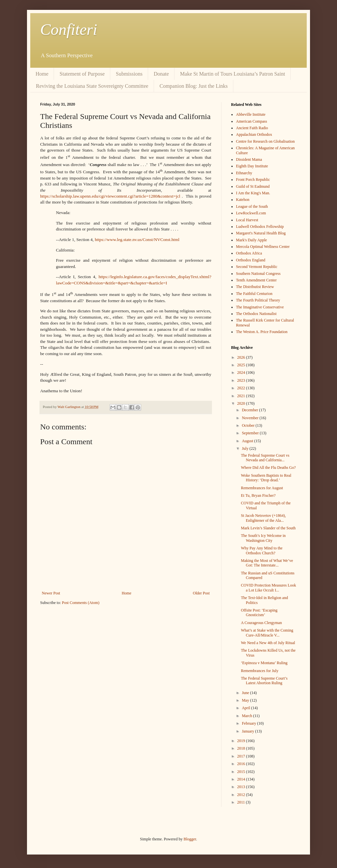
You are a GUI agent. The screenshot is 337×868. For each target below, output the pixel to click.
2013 (242, 787)
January (248, 731)
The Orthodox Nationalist (256, 314)
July (246, 448)
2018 (242, 748)
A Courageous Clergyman (261, 623)
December (250, 410)
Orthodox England (251, 260)
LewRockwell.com (251, 213)
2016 (242, 764)
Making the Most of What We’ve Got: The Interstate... (267, 563)
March (247, 716)
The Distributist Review (255, 287)
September (251, 433)
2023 (242, 380)
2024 (242, 373)
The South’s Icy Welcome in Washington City (263, 538)
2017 (242, 756)
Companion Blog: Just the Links (194, 86)
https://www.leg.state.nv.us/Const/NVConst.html (137, 240)
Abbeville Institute (251, 114)
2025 (242, 365)
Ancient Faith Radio (252, 128)
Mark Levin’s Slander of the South (268, 528)
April (246, 708)
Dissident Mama (249, 159)
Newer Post (51, 593)
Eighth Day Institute (252, 166)
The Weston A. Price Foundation (262, 332)
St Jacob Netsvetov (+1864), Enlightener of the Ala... (263, 518)
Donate (161, 74)
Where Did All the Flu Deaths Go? (268, 468)
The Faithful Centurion (254, 294)
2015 (242, 772)
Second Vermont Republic (257, 267)
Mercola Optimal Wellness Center (263, 247)
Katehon (243, 200)
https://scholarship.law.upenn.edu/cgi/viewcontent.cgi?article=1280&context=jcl (110, 196)
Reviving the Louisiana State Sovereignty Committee (92, 86)
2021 (242, 396)
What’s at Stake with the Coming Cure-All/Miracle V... (267, 633)
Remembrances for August (262, 488)
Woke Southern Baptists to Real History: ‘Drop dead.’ (266, 478)
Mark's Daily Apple (251, 240)
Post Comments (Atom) (81, 603)
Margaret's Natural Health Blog (261, 233)
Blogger (190, 839)
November (251, 418)
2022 (242, 388)
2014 (242, 779)
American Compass (251, 121)
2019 (242, 741)
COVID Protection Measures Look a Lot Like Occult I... (269, 588)
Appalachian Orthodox (254, 134)
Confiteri (69, 29)
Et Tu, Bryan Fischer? (258, 495)
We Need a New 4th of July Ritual (268, 643)
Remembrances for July (260, 671)
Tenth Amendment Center (256, 280)
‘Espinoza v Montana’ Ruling (264, 663)
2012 (242, 795)
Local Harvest (247, 220)
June (246, 693)
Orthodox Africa (249, 253)
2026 (242, 357)
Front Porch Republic (253, 180)
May (246, 700)
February (249, 723)
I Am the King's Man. (253, 193)
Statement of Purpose (82, 74)
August (248, 441)
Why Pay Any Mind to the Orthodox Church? (262, 550)
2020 (242, 403)
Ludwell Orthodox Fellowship (260, 227)
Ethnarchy (244, 173)
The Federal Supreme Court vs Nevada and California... (265, 458)
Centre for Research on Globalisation (265, 141)
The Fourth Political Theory (258, 300)
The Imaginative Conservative (260, 307)
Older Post (201, 593)
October (249, 425)
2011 (242, 802)
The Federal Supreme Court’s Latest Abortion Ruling (264, 681)
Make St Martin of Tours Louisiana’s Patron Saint (233, 74)
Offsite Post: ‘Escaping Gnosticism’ (259, 613)
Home (42, 74)
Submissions (129, 74)
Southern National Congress (258, 274)
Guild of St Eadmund (253, 186)
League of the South (252, 206)
